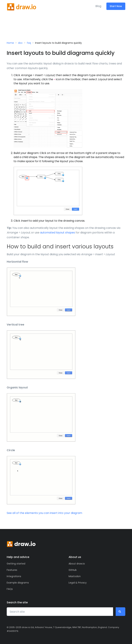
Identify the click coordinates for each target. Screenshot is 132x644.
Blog (98, 6)
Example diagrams (18, 583)
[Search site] (60, 612)
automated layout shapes (57, 233)
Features (12, 570)
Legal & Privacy (78, 583)
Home (10, 43)
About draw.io (77, 564)
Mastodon (75, 576)
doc (20, 43)
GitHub (73, 570)
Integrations (14, 576)
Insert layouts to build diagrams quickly (58, 43)
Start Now (116, 6)
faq (29, 43)
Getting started (16, 564)
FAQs (10, 589)
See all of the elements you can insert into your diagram (44, 513)
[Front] (21, 6)
